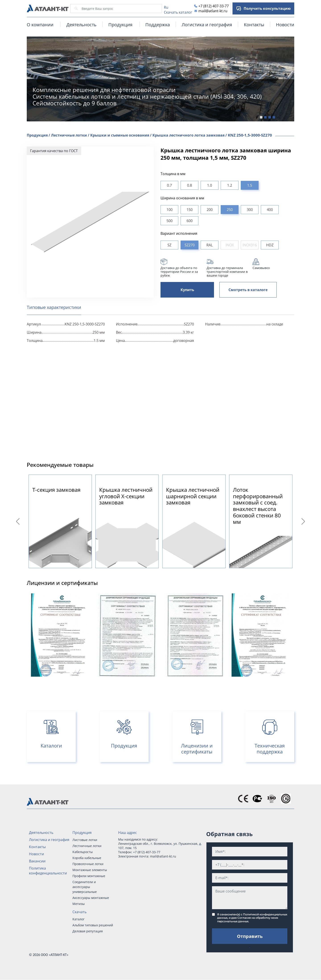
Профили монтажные (89, 876)
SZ (169, 245)
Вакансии (37, 861)
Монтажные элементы (90, 870)
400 (270, 210)
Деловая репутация (88, 931)
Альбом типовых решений (93, 925)
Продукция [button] (120, 25)
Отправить (250, 936)
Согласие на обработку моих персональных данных (248, 920)
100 (170, 210)
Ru (166, 7)
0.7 (169, 185)
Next (304, 521)
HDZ (270, 245)
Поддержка (158, 25)
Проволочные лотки (88, 864)
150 (190, 210)
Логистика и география (207, 25)
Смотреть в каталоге (248, 290)
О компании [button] (40, 25)
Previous (19, 521)
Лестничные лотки (87, 846)
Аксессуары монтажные (91, 898)
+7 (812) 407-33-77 (214, 6)
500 (170, 221)
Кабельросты (83, 852)
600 (190, 221)
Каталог (78, 919)
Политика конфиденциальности (48, 871)
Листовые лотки (85, 840)
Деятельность (81, 25)
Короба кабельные (87, 858)
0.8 (189, 185)
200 (210, 210)
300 (250, 210)
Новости (285, 25)
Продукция (82, 833)
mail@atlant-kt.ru (213, 11)
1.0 (210, 185)
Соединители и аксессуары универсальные (85, 887)
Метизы (79, 904)
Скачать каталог (178, 12)
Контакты (254, 25)
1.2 (230, 185)
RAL (210, 245)
